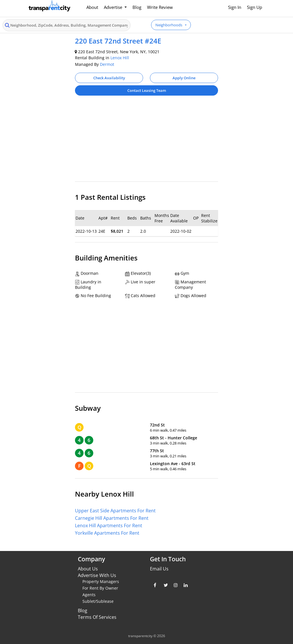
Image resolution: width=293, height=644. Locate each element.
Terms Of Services (97, 617)
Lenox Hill (120, 58)
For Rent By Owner (100, 588)
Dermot (107, 64)
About (92, 7)
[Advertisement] (146, 141)
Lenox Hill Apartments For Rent (109, 526)
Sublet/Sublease (98, 601)
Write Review (160, 7)
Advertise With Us (97, 575)
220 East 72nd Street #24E (118, 41)
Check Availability (109, 78)
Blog (137, 7)
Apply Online (184, 78)
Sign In (235, 7)
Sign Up (255, 7)
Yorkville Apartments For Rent (107, 533)
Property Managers (101, 581)
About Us (88, 569)
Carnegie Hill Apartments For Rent (112, 518)
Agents (89, 595)
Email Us (159, 569)
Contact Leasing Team (147, 90)
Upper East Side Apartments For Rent (115, 511)
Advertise (114, 7)
